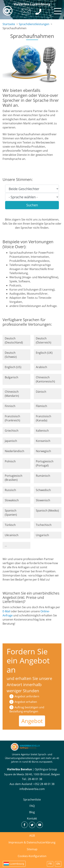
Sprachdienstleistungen (34, 24)
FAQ (32, 806)
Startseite (9, 24)
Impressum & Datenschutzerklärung (32, 842)
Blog (32, 812)
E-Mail (6, 611)
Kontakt (32, 818)
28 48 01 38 (35, 779)
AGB (32, 836)
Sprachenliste (32, 800)
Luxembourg (17, 864)
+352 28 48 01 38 (44, 784)
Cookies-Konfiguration (32, 856)
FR (50, 864)
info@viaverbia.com (32, 789)
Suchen (32, 205)
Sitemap (32, 849)
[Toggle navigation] (57, 10)
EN (58, 864)
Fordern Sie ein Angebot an (28, 661)
